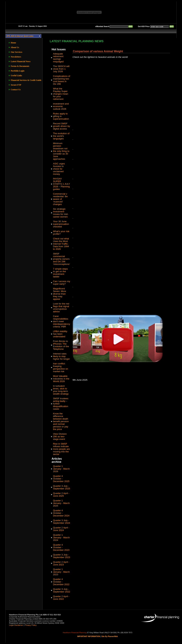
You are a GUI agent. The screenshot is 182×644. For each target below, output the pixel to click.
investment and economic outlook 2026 (61, 106)
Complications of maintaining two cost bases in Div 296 (62, 80)
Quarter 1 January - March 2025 (61, 503)
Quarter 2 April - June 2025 (61, 495)
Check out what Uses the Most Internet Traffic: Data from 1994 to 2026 (61, 244)
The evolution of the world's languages (61, 136)
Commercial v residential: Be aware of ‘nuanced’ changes (60, 199)
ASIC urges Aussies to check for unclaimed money (59, 169)
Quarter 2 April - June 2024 (61, 529)
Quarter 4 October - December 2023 (61, 547)
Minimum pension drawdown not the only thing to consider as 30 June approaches (61, 151)
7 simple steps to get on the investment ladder (60, 273)
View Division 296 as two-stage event (60, 436)
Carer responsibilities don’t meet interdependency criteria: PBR (62, 321)
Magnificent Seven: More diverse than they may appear (60, 294)
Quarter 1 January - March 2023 (61, 572)
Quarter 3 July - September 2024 (62, 522)
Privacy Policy (31, 625)
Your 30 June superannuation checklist (61, 224)
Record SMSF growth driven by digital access (61, 126)
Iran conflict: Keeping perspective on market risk (60, 367)
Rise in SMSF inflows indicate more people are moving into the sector (61, 449)
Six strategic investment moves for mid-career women (61, 213)
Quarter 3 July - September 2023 (62, 556)
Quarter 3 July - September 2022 (62, 590)
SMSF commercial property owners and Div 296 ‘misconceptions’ (61, 259)
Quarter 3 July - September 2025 (62, 487)
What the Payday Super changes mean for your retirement (60, 94)
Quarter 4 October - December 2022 (61, 582)
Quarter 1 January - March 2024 (61, 538)
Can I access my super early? (62, 283)
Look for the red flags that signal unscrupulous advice (61, 308)
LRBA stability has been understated (60, 334)
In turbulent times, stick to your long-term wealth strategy (61, 390)
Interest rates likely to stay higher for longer (61, 356)
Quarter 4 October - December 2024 (61, 513)
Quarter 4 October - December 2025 (61, 479)
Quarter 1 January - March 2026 (61, 469)
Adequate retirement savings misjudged (58, 58)
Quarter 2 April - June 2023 (61, 563)
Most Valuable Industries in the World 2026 (61, 379)
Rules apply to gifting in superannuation (61, 116)
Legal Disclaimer (16, 625)
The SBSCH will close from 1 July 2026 (61, 69)
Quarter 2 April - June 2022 (61, 598)
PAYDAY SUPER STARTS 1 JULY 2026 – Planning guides (61, 184)
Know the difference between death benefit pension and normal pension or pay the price (61, 421)
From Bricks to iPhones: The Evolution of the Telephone (61, 345)
